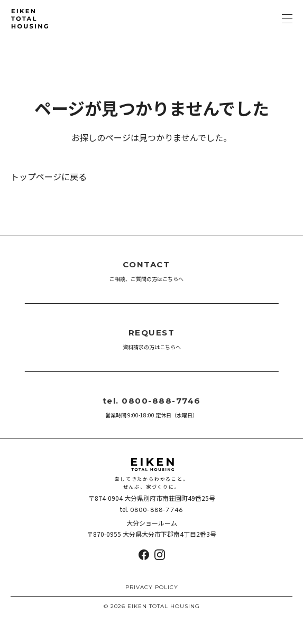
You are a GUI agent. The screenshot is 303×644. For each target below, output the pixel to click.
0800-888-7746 (157, 510)
